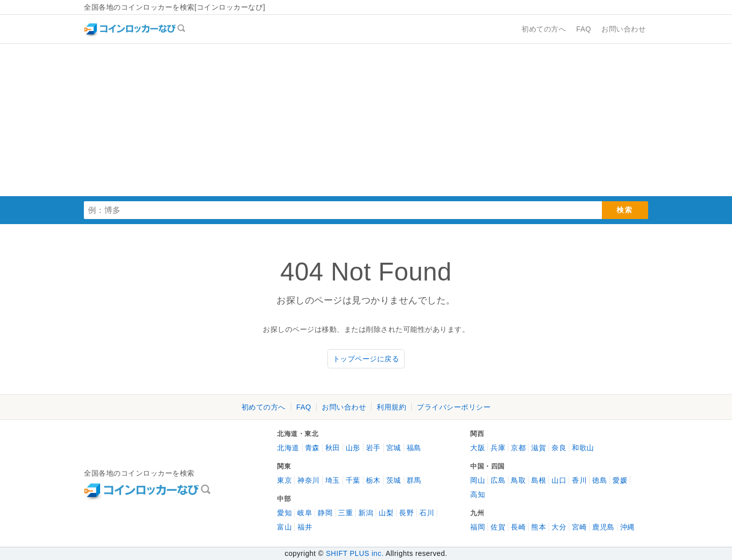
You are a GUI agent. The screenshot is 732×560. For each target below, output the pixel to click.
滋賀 (539, 448)
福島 (414, 448)
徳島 (600, 480)
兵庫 (498, 448)
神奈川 (309, 480)
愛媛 (620, 480)
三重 (345, 513)
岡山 (478, 480)
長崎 (518, 527)
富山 (284, 527)
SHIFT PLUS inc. (355, 553)
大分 (559, 527)
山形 (353, 448)
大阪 (478, 448)
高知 (478, 494)
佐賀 (498, 527)
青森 (312, 448)
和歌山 (583, 448)
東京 (284, 480)
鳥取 (518, 480)
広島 (498, 480)
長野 (406, 513)
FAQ (304, 407)
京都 (518, 448)
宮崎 (579, 527)
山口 (559, 480)
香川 (579, 480)
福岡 (478, 527)
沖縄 (628, 527)
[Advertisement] (366, 120)
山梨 (386, 513)
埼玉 (333, 480)
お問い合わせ (344, 407)
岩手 (373, 448)
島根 (539, 480)
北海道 (288, 448)
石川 (427, 513)
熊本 (539, 527)
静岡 (325, 513)
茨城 (394, 480)
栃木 (373, 480)
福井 (305, 527)
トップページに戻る (366, 359)
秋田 (333, 448)
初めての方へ (264, 407)
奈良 (559, 448)
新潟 (366, 513)
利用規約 (391, 407)
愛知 (284, 513)
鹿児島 (603, 527)
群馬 (414, 480)
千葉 (353, 480)
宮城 (394, 448)
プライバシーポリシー (454, 407)
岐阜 (305, 513)
